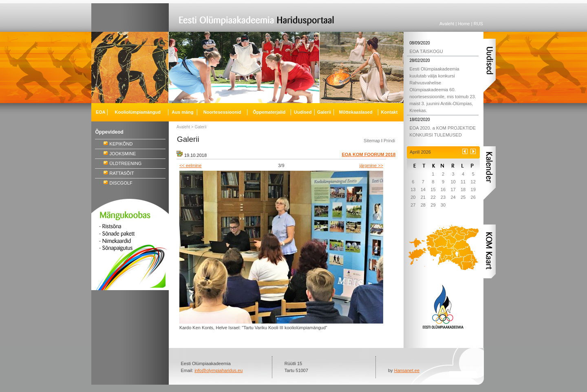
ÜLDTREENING (126, 163)
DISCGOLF (121, 183)
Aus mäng (182, 112)
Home (464, 24)
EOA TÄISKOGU (426, 51)
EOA (101, 112)
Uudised (303, 112)
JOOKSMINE (123, 154)
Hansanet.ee (407, 370)
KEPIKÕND (121, 144)
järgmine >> (371, 165)
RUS (478, 24)
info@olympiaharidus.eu (218, 370)
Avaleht (447, 24)
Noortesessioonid (222, 112)
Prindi (389, 141)
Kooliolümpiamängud (138, 112)
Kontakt (389, 112)
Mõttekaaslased (356, 112)
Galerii (201, 127)
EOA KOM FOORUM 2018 (369, 154)
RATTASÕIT (122, 173)
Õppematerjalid (269, 112)
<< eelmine (190, 165)
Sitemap (372, 141)
